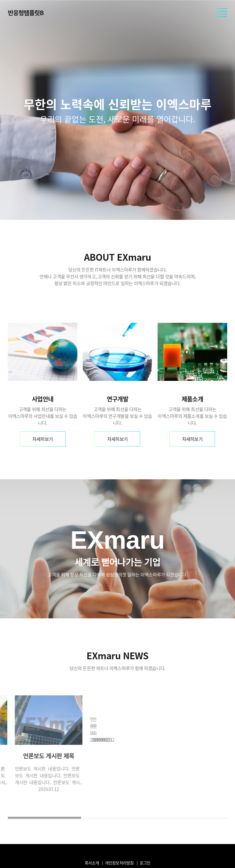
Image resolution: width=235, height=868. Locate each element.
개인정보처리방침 (119, 863)
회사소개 (92, 863)
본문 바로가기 (0, 0)
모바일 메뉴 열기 (222, 13)
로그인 (145, 863)
